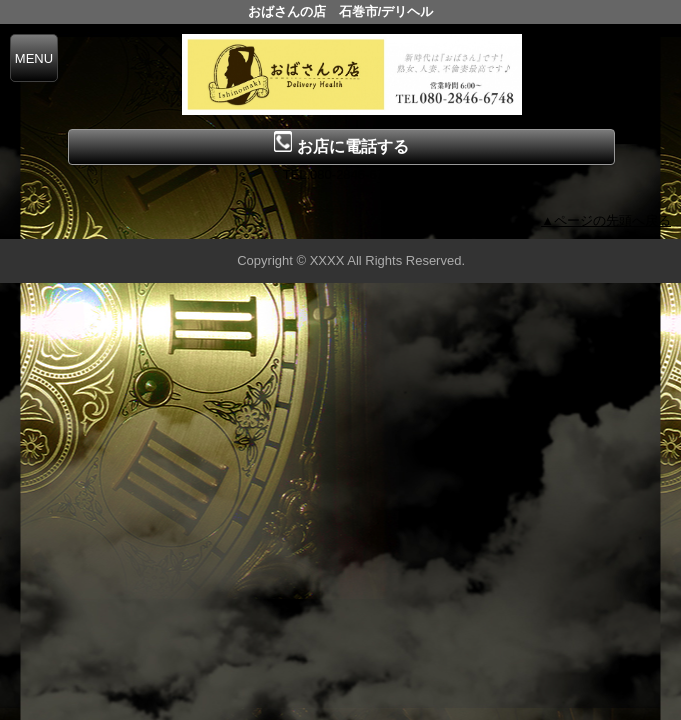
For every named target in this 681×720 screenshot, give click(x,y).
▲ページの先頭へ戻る (606, 220)
